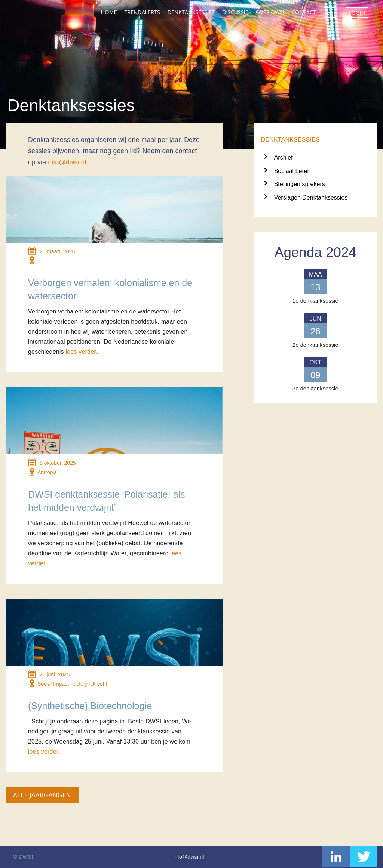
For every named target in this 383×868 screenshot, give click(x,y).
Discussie (235, 12)
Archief (284, 157)
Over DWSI (270, 12)
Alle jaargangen (42, 795)
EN (330, 13)
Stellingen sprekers (300, 184)
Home (109, 12)
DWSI (32, 10)
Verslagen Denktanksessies (311, 197)
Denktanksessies (191, 12)
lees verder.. (82, 352)
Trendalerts (142, 12)
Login (357, 13)
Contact (304, 12)
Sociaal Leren (292, 171)
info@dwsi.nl (67, 162)
